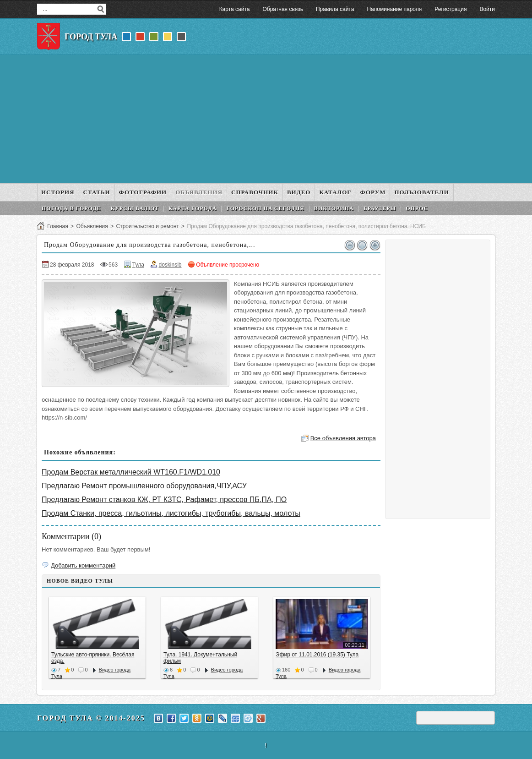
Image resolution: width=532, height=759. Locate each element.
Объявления (92, 226)
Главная (58, 226)
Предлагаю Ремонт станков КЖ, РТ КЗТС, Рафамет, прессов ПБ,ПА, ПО (164, 500)
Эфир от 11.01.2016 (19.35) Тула (317, 655)
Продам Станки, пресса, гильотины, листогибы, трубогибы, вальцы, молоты (171, 513)
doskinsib (170, 265)
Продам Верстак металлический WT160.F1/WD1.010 (131, 472)
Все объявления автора (343, 438)
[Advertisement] (266, 119)
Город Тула (91, 37)
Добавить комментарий (83, 565)
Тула (138, 265)
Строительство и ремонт (147, 226)
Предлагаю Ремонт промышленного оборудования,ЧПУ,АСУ (144, 486)
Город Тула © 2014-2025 (91, 718)
